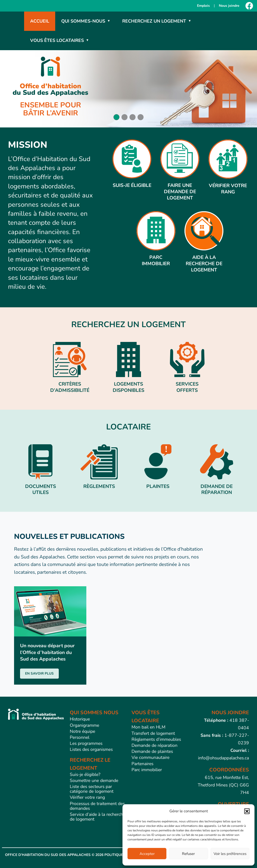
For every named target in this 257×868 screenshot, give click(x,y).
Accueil (40, 21)
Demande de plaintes (152, 751)
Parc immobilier (147, 770)
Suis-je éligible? (85, 774)
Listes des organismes (91, 749)
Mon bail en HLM (148, 727)
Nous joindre (229, 6)
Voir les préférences (230, 854)
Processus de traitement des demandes (97, 806)
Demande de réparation (154, 745)
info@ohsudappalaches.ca (223, 758)
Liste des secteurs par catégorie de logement (92, 789)
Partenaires (142, 764)
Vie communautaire (150, 757)
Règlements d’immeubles (156, 739)
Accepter (147, 854)
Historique (80, 719)
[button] (247, 811)
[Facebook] (249, 6)
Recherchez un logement (154, 21)
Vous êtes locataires (57, 40)
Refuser (188, 854)
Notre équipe (82, 731)
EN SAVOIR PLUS (39, 673)
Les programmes (86, 743)
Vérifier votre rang (87, 797)
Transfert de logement (153, 733)
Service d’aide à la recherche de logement (98, 817)
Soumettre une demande (94, 780)
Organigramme (84, 725)
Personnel (80, 737)
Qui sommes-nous (83, 21)
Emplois (203, 6)
